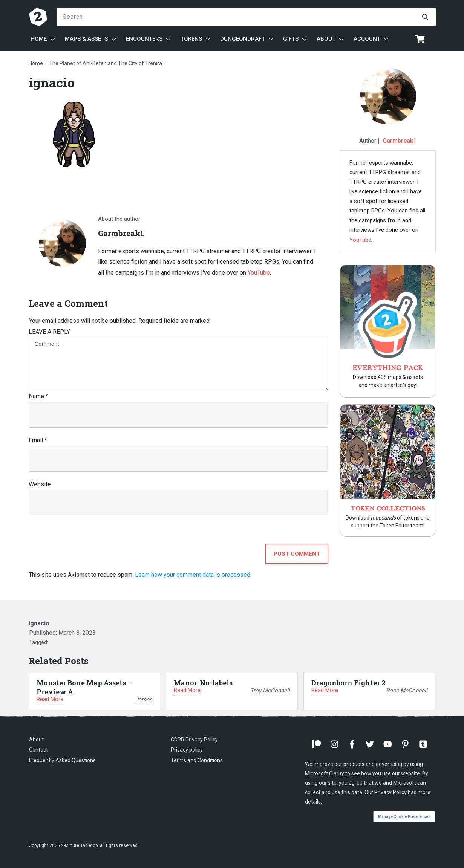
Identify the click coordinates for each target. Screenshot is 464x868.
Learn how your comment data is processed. (193, 575)
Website (40, 484)
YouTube (259, 273)
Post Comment (297, 554)
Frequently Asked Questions (62, 760)
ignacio (52, 82)
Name (38, 396)
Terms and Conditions (197, 760)
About (36, 740)
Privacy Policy (390, 792)
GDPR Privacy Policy (194, 740)
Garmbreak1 (400, 141)
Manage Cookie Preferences (404, 817)
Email (38, 440)
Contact (38, 750)
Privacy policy (187, 750)
